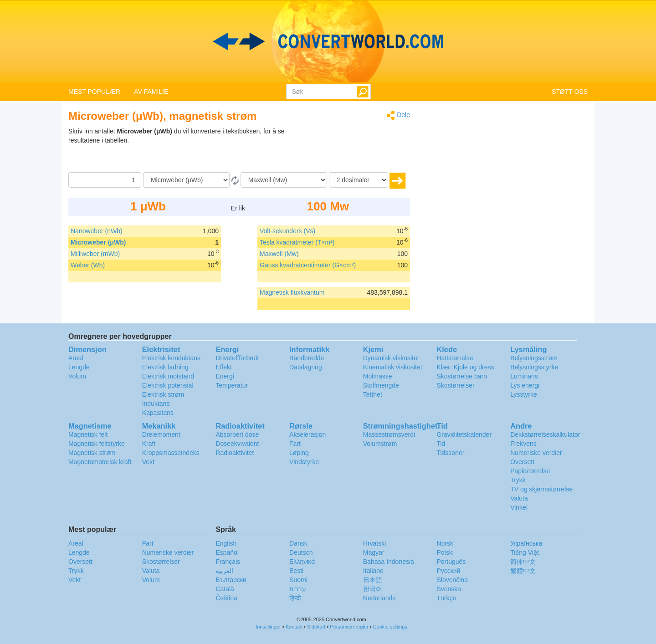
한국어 (373, 589)
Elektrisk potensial (168, 385)
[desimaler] (359, 180)
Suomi (298, 580)
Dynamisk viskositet (391, 358)
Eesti (296, 571)
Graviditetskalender (464, 434)
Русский (448, 571)
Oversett (522, 462)
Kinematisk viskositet (393, 367)
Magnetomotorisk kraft (100, 462)
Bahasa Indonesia (389, 562)
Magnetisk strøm (92, 453)
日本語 (373, 580)
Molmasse (378, 376)
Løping (299, 453)
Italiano (373, 571)
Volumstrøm (380, 444)
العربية (224, 571)
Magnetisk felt (88, 434)
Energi (225, 376)
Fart (295, 444)
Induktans (156, 404)
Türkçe (446, 598)
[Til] (284, 180)
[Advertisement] (353, 149)
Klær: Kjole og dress (465, 367)
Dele (398, 115)
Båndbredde (307, 358)
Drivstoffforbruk (237, 358)
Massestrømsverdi (389, 434)
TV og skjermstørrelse (541, 489)
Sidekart (316, 627)
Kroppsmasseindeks (171, 453)
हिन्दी (295, 598)
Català (225, 589)
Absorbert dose (237, 434)
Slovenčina (452, 580)
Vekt (148, 462)
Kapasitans (158, 413)
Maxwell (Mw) (279, 254)
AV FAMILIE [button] (151, 92)
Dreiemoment (161, 434)
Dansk (298, 543)
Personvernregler (349, 627)
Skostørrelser (455, 385)
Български (231, 580)
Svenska (449, 589)
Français (228, 562)
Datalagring (306, 367)
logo (328, 41)
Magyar (374, 552)
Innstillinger (268, 627)
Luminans (524, 376)
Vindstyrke (304, 462)
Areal (76, 358)
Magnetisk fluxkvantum (292, 292)
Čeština (226, 598)
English (226, 543)
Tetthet (373, 394)
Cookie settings (390, 627)
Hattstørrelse (455, 358)
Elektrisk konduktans (171, 358)
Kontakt (294, 627)
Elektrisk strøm (163, 394)
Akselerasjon (307, 434)
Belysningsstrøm (534, 358)
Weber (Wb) (88, 265)
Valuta (519, 498)
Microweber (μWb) (98, 242)
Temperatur (232, 385)
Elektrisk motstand (168, 376)
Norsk (445, 543)
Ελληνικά (302, 562)
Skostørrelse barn (461, 376)
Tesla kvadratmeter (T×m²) (297, 242)
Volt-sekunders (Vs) (287, 231)
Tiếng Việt (525, 552)
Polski (445, 552)
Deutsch (301, 552)
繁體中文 (523, 571)
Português (451, 562)
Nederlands (379, 598)
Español (227, 552)
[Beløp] (105, 180)
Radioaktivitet (235, 453)
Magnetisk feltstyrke (97, 444)
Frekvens (523, 444)
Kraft (149, 444)
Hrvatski (375, 543)
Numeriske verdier (536, 453)
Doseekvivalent (237, 444)
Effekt (224, 367)
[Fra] (186, 180)
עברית (298, 589)
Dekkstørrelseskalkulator (545, 434)
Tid (441, 444)
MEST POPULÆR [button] (94, 92)
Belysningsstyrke (534, 367)
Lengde (79, 367)
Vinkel (519, 507)
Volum (77, 376)
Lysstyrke (524, 394)
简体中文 (523, 562)
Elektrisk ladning (165, 367)
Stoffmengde (381, 385)
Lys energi (525, 385)
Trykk (518, 480)
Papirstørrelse (530, 471)
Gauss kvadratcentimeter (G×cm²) (308, 265)
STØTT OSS (570, 92)
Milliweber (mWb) (95, 254)
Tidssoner (450, 453)
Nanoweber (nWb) (97, 231)
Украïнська (526, 543)
